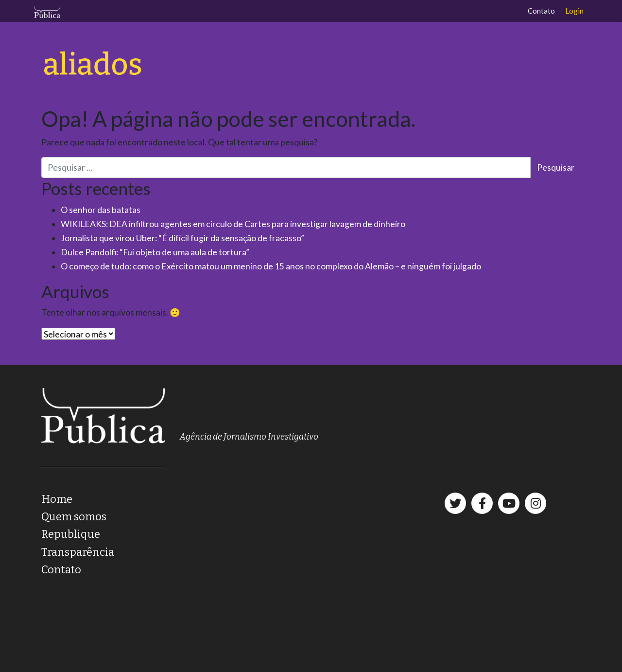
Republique (71, 534)
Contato (541, 11)
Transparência (78, 552)
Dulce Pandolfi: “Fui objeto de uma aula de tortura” (155, 252)
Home (57, 499)
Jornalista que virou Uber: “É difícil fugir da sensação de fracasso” (182, 238)
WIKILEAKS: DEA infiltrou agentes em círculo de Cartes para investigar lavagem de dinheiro (233, 224)
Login (574, 11)
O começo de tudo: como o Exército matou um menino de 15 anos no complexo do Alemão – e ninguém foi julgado (271, 266)
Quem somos (74, 517)
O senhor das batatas (101, 210)
